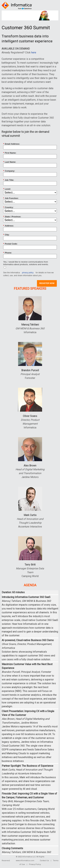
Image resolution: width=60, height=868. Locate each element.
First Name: (10, 153)
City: (6, 235)
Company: (9, 171)
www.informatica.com (25, 861)
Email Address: (12, 144)
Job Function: (11, 198)
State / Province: (12, 217)
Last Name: (10, 162)
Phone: (8, 253)
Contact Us (44, 861)
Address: (8, 226)
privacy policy (28, 273)
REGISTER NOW (47, 283)
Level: (7, 189)
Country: (8, 207)
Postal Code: (10, 244)
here (34, 52)
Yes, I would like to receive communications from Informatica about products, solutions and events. (26, 263)
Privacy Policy (35, 864)
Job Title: (9, 180)
